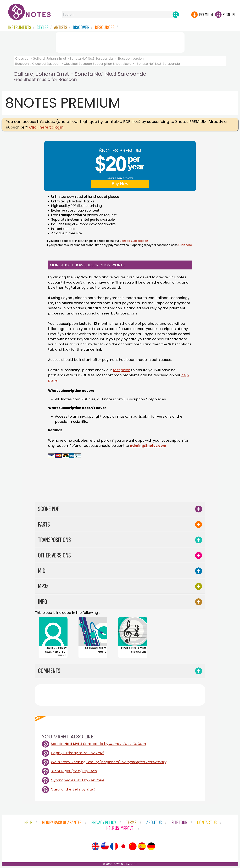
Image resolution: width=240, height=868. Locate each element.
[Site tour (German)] (151, 846)
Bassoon (22, 64)
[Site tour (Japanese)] (123, 846)
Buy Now (120, 184)
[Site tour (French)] (114, 846)
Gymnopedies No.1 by (77, 780)
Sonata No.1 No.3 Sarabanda (91, 59)
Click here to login (46, 127)
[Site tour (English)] (96, 846)
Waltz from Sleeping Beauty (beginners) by (108, 762)
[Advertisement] (120, 42)
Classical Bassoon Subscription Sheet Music (97, 64)
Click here (185, 245)
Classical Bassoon (46, 64)
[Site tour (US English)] (105, 846)
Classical (22, 59)
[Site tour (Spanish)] (142, 846)
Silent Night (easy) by (74, 771)
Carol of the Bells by (73, 789)
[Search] (176, 15)
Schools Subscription (134, 241)
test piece (122, 370)
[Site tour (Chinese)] (133, 846)
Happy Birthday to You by (77, 753)
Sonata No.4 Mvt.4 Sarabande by (98, 744)
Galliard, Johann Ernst (49, 59)
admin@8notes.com (148, 446)
